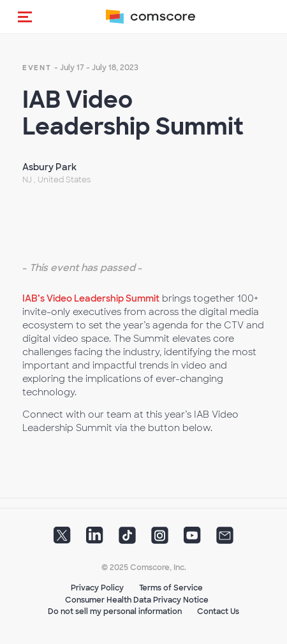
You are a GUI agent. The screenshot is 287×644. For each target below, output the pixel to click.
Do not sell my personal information (115, 611)
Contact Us (218, 611)
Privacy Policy (97, 588)
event (37, 68)
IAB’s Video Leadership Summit (91, 298)
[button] (25, 17)
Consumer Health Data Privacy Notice (137, 600)
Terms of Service (171, 588)
